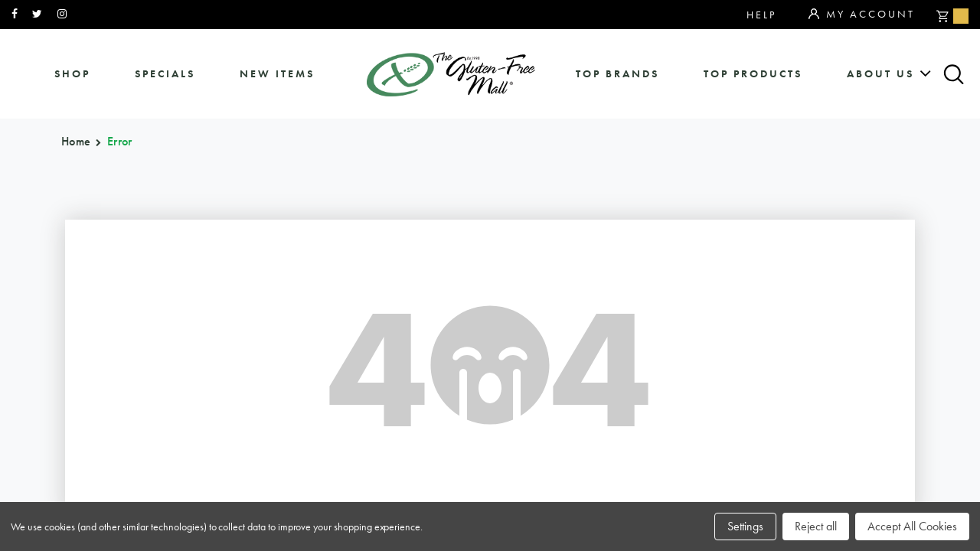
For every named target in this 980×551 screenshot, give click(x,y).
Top (949, 264)
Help (761, 15)
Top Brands (617, 74)
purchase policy (538, 310)
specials (165, 74)
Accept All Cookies (912, 526)
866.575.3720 (300, 255)
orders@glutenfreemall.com (334, 277)
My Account (862, 15)
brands (497, 260)
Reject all (816, 526)
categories (515, 285)
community (833, 260)
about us (880, 74)
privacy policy (848, 310)
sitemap (658, 260)
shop (72, 74)
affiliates (667, 310)
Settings (745, 526)
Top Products (753, 74)
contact (821, 285)
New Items (277, 74)
